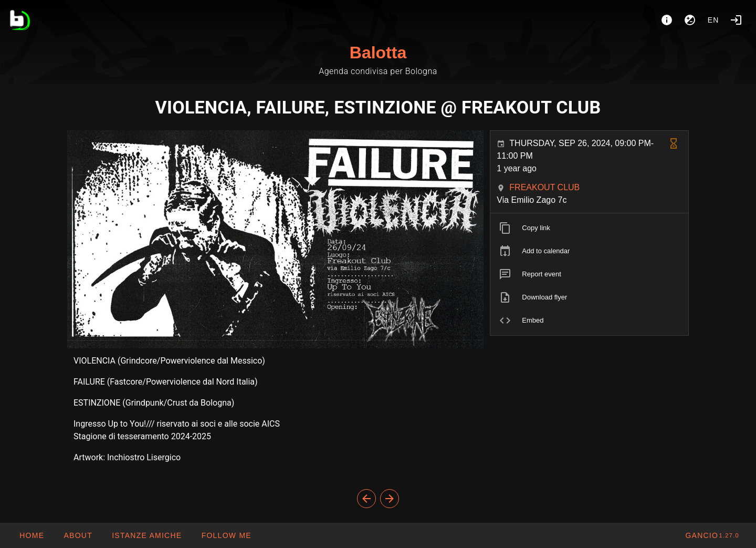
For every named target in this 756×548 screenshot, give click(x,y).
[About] (667, 20)
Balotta (378, 53)
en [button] (713, 20)
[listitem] (589, 228)
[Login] (736, 20)
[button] (146, 535)
